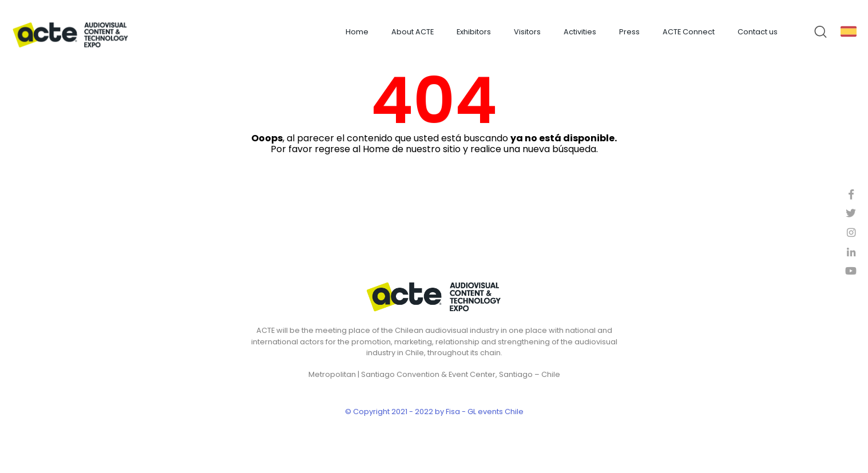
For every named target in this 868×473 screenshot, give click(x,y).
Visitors (527, 32)
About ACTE (413, 32)
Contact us (758, 32)
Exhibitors (474, 32)
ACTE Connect (689, 32)
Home (357, 32)
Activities (580, 32)
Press (629, 32)
